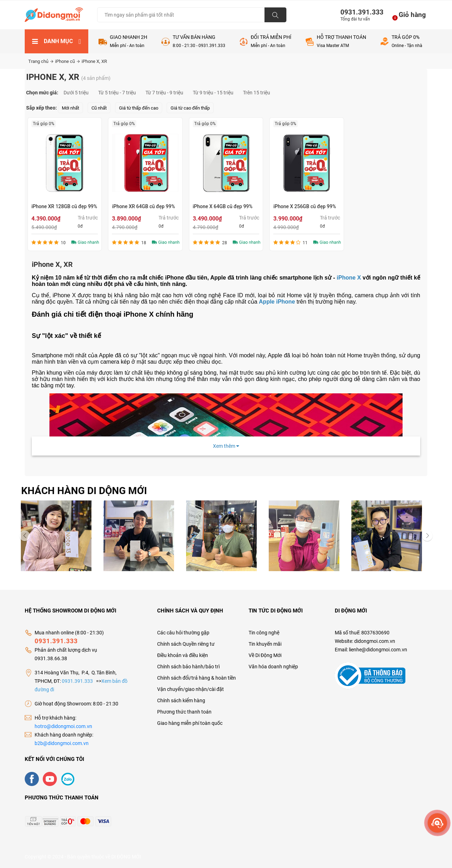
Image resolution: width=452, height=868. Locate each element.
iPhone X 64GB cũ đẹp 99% (223, 206)
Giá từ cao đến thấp (190, 108)
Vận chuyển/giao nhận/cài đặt (191, 689)
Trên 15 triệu (257, 93)
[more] (437, 823)
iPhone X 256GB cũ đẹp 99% (305, 206)
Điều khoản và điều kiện (183, 655)
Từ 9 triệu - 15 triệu (213, 93)
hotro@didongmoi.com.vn (63, 726)
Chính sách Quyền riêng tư (186, 644)
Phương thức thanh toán (184, 712)
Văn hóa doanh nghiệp (273, 667)
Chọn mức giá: (42, 93)
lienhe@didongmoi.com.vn (378, 650)
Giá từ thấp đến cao (139, 108)
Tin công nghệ (264, 633)
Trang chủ (41, 61)
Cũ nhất (99, 108)
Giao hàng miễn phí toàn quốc (190, 723)
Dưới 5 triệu (76, 93)
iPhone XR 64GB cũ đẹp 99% (143, 206)
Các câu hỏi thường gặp (183, 633)
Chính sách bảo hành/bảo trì (188, 667)
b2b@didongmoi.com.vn (62, 743)
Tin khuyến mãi (265, 644)
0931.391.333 (359, 12)
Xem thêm (226, 446)
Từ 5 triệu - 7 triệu (117, 93)
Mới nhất (70, 108)
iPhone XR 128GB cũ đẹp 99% (64, 206)
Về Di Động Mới (265, 655)
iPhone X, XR (94, 61)
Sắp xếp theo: (41, 108)
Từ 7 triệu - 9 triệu (164, 93)
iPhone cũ (67, 61)
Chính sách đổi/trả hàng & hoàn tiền (197, 678)
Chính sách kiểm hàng (181, 700)
